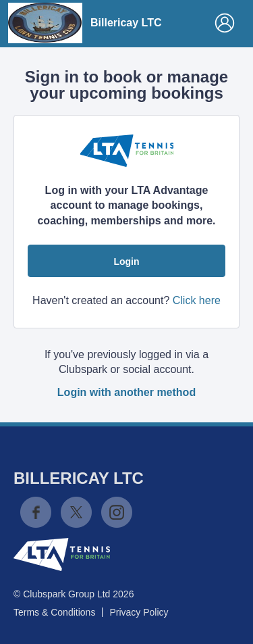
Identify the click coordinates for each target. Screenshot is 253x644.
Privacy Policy (139, 612)
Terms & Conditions (54, 612)
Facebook (36, 512)
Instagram (117, 512)
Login (126, 262)
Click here (197, 300)
